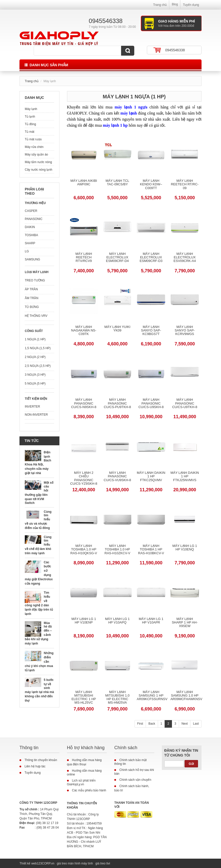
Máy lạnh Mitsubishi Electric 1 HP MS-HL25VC (84, 697)
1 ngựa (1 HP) (35, 339)
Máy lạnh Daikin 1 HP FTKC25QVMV (151, 476)
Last (196, 724)
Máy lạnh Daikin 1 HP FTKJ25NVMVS (185, 476)
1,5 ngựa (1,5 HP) (38, 348)
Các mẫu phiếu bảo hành (89, 790)
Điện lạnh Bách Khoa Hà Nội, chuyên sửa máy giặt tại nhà (38, 463)
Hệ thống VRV (36, 316)
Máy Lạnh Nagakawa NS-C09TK (84, 331)
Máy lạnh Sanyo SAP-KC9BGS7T (151, 331)
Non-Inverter (36, 415)
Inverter (32, 407)
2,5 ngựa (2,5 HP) (38, 366)
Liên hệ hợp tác (35, 766)
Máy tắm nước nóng (38, 162)
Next (185, 724)
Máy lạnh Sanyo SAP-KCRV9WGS (185, 331)
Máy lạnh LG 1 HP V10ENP (84, 621)
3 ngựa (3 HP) (35, 375)
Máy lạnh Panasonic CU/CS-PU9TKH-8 (117, 403)
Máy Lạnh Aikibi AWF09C (84, 183)
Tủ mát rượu (33, 139)
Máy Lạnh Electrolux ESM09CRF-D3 (151, 258)
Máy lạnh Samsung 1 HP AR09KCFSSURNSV (151, 696)
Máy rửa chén (34, 147)
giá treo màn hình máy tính (75, 863)
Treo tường (35, 280)
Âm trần (32, 298)
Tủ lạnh (30, 117)
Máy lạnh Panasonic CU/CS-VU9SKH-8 (117, 476)
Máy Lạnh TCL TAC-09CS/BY (117, 183)
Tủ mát (30, 132)
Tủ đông (30, 124)
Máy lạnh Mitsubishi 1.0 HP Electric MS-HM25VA (117, 697)
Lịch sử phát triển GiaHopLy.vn (81, 782)
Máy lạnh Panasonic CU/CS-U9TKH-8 (185, 403)
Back (152, 724)
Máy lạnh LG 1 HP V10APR (151, 621)
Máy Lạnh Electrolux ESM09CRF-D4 (117, 258)
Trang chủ (160, 5)
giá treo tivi (103, 863)
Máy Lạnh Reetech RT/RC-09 (185, 184)
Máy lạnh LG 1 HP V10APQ (117, 621)
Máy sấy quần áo (36, 154)
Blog (175, 4)
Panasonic (34, 219)
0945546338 (175, 50)
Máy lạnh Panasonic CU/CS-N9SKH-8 (84, 403)
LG (27, 251)
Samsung (32, 259)
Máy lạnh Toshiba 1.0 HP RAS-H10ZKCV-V (117, 550)
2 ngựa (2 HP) (35, 357)
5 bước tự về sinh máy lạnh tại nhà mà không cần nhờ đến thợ (39, 690)
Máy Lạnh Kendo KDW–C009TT (151, 184)
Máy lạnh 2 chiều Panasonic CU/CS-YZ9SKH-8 (84, 478)
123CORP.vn (46, 863)
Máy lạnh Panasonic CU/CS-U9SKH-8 (151, 403)
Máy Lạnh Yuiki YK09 (117, 329)
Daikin (30, 227)
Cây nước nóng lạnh (39, 170)
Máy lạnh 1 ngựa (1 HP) (134, 97)
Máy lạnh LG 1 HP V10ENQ (185, 548)
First (140, 724)
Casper (31, 211)
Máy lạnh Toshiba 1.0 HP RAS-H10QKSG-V (84, 550)
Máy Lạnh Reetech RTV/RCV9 (84, 258)
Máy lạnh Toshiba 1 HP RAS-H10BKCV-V (151, 550)
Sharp (30, 243)
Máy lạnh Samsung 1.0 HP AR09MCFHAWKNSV (185, 696)
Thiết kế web (28, 863)
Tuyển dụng (191, 5)
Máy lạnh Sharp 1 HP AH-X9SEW (185, 623)
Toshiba (31, 235)
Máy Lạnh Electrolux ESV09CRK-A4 (185, 258)
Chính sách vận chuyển (135, 780)
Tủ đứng (32, 307)
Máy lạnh (31, 109)
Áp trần (31, 289)
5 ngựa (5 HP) (35, 384)
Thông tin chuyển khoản (41, 760)
